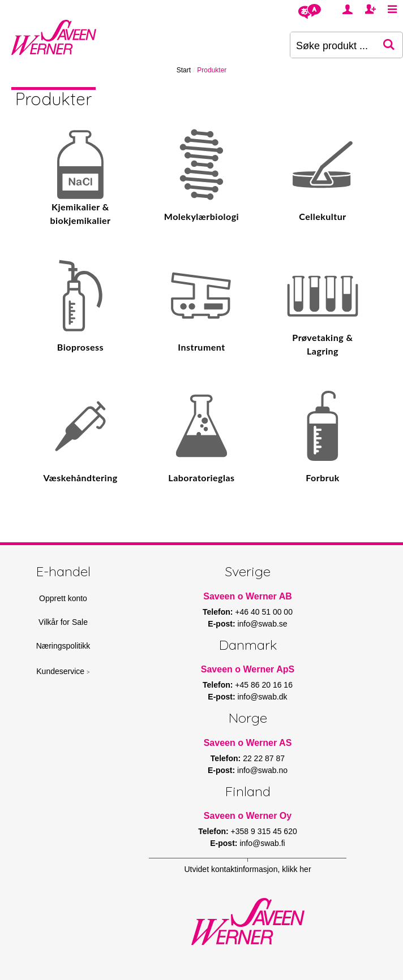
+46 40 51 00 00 (264, 612)
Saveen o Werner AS (248, 743)
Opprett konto (63, 598)
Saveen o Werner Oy (248, 816)
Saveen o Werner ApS (248, 669)
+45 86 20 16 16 (264, 685)
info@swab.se (262, 624)
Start (184, 70)
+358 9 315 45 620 (264, 831)
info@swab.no (262, 770)
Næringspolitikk (63, 646)
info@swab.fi (262, 843)
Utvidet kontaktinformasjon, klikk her (247, 869)
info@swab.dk (262, 697)
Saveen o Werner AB (248, 596)
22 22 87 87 (264, 758)
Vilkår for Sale (63, 622)
